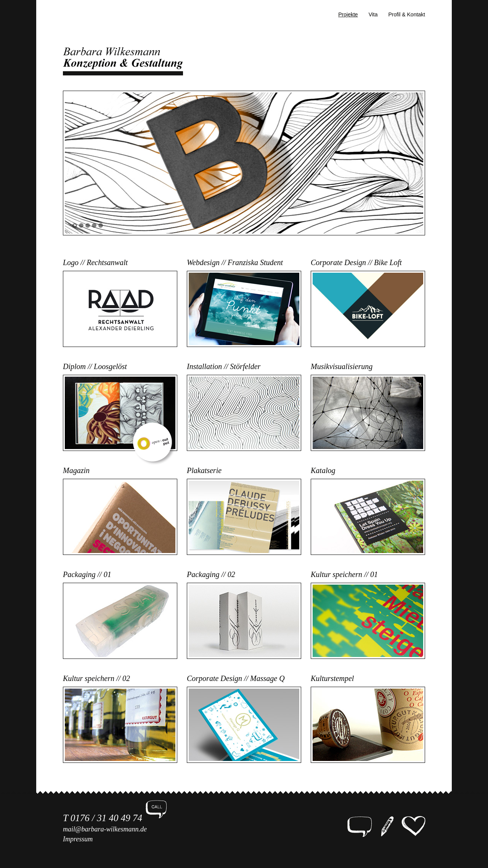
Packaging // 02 (211, 574)
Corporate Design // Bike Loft (356, 262)
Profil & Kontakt (407, 14)
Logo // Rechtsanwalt (95, 262)
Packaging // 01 (87, 574)
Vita (373, 14)
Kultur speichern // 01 (344, 574)
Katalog (323, 470)
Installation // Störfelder (224, 366)
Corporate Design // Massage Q (236, 678)
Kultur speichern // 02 (96, 678)
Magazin (76, 470)
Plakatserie (204, 470)
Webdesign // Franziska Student (235, 262)
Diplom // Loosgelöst (95, 366)
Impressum (78, 839)
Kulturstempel (332, 678)
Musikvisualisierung (342, 366)
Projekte (348, 14)
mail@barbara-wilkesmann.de (105, 829)
